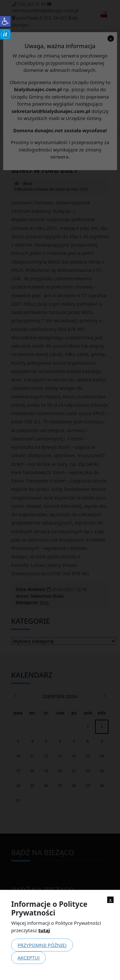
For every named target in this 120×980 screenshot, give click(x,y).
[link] (5, 21)
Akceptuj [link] (29, 958)
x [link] (110, 900)
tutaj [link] (44, 930)
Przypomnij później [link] (42, 945)
